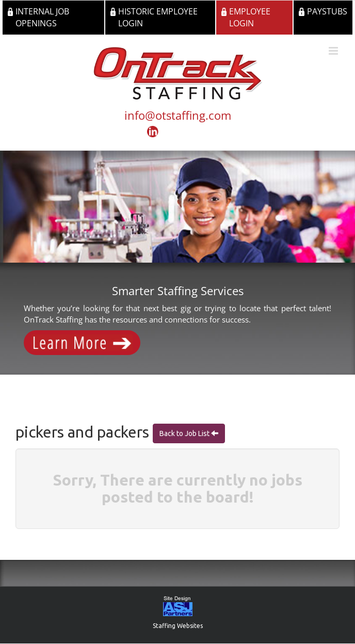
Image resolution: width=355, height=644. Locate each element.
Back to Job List (185, 433)
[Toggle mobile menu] (334, 51)
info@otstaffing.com (178, 115)
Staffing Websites (178, 626)
